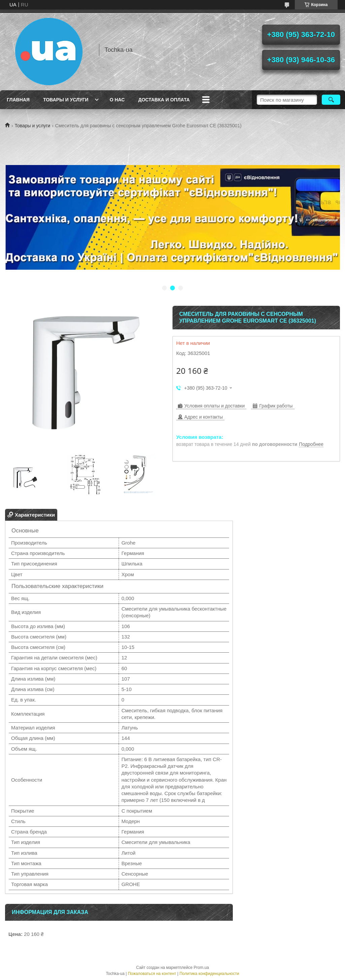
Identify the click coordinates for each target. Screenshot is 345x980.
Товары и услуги (66, 100)
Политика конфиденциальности (209, 974)
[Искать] (331, 100)
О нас (117, 100)
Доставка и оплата (164, 100)
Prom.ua (201, 968)
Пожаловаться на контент (152, 974)
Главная (18, 100)
